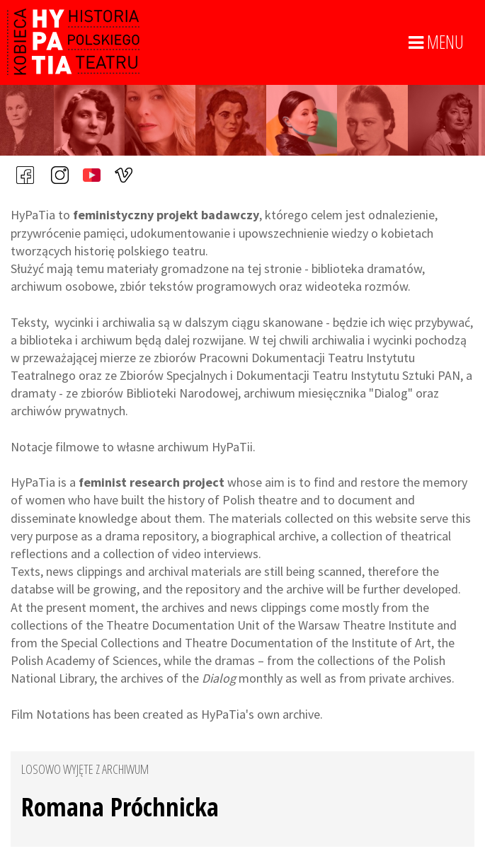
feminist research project (152, 482)
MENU (436, 42)
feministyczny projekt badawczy (166, 215)
